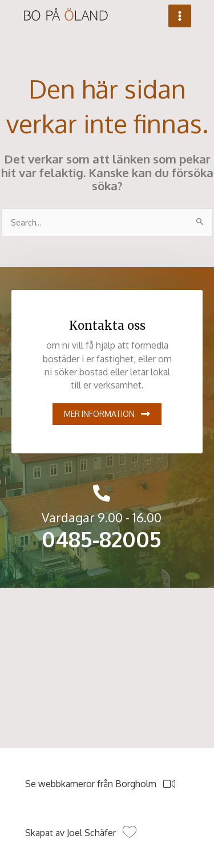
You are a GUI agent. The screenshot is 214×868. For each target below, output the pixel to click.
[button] (107, 414)
